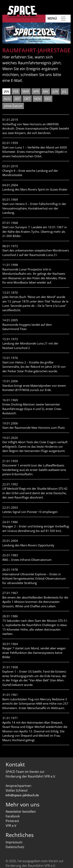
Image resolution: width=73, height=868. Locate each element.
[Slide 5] (43, 38)
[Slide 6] (50, 38)
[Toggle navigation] (63, 19)
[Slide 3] (30, 38)
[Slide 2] (23, 38)
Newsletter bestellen (21, 812)
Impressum (14, 842)
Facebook (13, 816)
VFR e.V (11, 826)
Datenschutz (15, 847)
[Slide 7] (57, 38)
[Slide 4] (36, 38)
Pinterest (12, 821)
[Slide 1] (16, 38)
